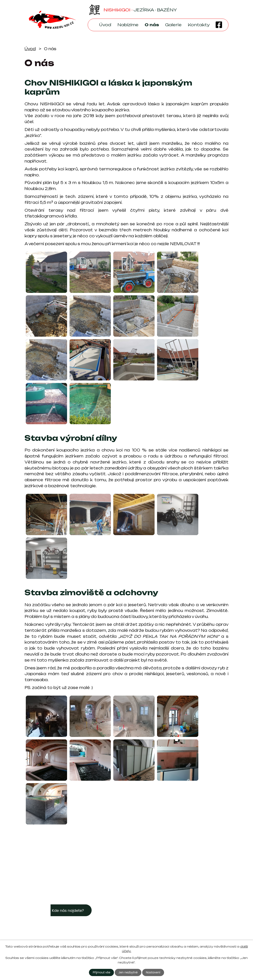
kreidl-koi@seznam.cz (156, 923)
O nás (152, 25)
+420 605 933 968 (154, 929)
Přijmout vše (101, 972)
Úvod (105, 25)
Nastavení (153, 972)
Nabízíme (128, 25)
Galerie (173, 25)
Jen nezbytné (128, 972)
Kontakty (199, 25)
